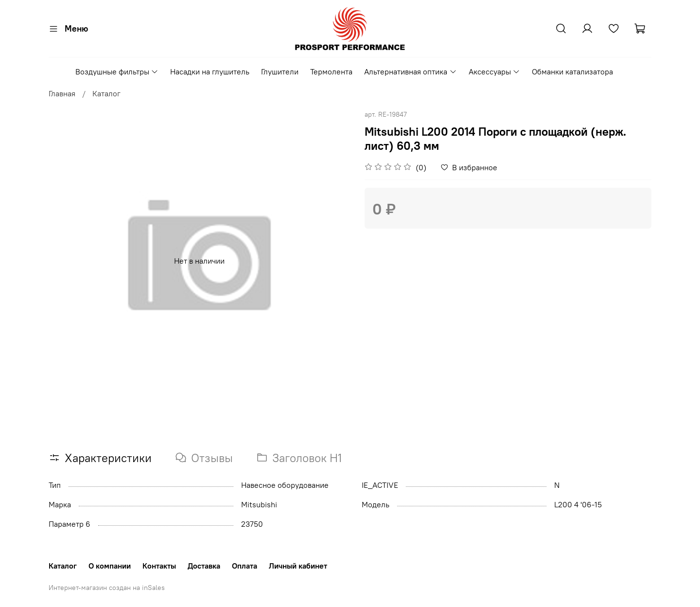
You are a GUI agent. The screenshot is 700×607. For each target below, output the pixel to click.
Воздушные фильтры (117, 71)
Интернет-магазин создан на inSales (107, 588)
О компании (110, 566)
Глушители (280, 71)
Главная (62, 93)
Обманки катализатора (572, 71)
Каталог (106, 93)
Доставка (204, 566)
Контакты (159, 566)
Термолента (331, 71)
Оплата (245, 566)
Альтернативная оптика (410, 71)
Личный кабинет (298, 566)
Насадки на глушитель (210, 71)
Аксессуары (494, 71)
